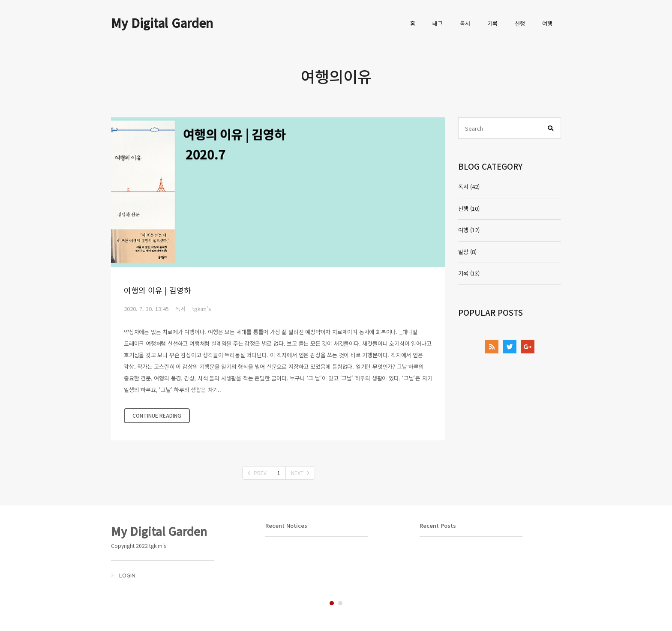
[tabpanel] (182, 551)
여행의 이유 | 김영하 (157, 290)
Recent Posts (438, 525)
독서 (465, 23)
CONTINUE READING (157, 415)
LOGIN (127, 575)
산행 (520, 23)
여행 (547, 23)
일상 (467, 252)
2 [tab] (340, 603)
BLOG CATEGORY (490, 166)
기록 (492, 23)
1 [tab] (332, 603)
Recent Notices (286, 525)
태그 (438, 23)
